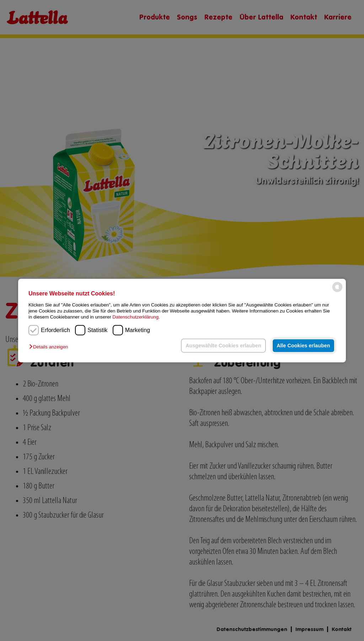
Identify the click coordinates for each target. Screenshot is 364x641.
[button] (50, 347)
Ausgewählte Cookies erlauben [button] (223, 346)
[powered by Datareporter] (337, 291)
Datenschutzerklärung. (136, 317)
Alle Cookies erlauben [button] (303, 346)
